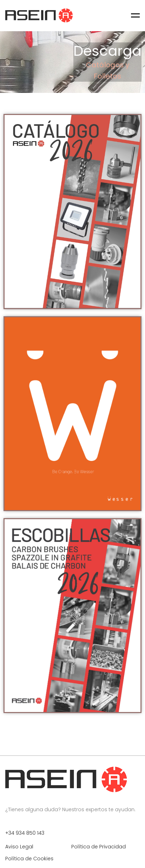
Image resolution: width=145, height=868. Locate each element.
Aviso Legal (19, 847)
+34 (10, 833)
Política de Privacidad (99, 847)
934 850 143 (30, 833)
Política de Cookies (29, 859)
